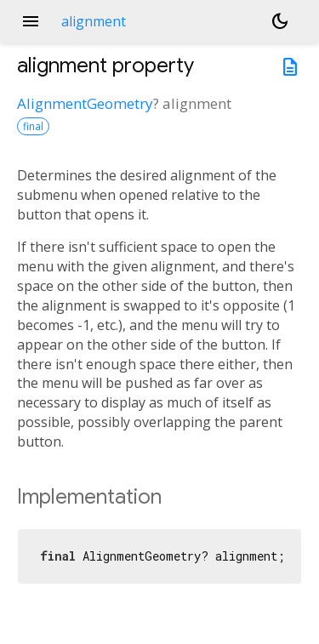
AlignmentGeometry (85, 103)
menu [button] (31, 21)
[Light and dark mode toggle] (280, 21)
